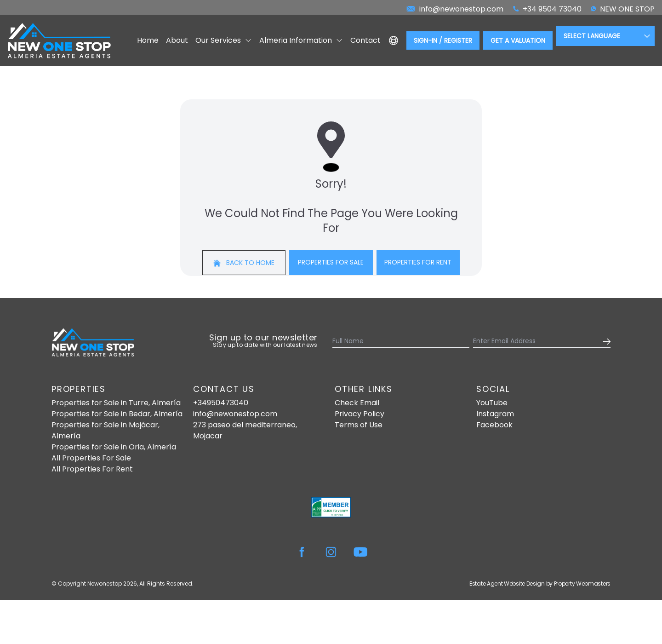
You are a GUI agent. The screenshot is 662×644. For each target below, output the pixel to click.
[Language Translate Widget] (605, 36)
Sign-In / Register (443, 40)
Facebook (494, 425)
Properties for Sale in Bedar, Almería (117, 414)
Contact (365, 40)
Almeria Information (301, 40)
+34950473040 (221, 403)
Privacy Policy (360, 414)
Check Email (357, 403)
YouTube (492, 403)
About (177, 40)
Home (148, 40)
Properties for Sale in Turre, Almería (116, 403)
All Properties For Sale (91, 458)
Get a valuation (518, 40)
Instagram (495, 414)
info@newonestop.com (235, 414)
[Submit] (605, 341)
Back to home (244, 263)
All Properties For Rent (92, 469)
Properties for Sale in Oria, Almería (114, 447)
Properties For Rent (418, 262)
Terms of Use (359, 425)
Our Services (224, 40)
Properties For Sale (331, 262)
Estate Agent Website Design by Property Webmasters (540, 584)
